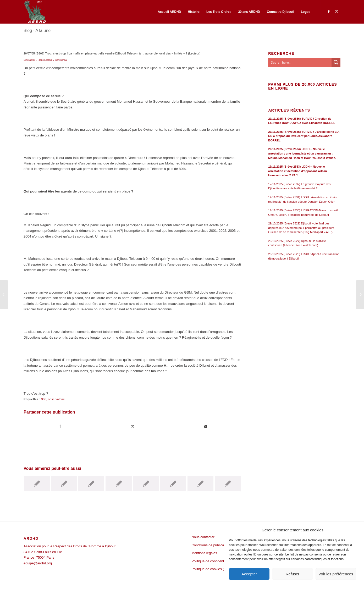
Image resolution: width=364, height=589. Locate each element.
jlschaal (63, 60)
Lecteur (48, 60)
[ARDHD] (35, 12)
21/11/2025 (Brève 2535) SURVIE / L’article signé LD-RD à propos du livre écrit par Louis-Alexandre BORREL (304, 136)
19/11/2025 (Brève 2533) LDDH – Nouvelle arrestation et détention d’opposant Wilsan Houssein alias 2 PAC (297, 171)
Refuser (293, 574)
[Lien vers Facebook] (329, 12)
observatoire (56, 399)
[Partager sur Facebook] (60, 426)
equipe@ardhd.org (38, 563)
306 (44, 399)
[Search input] (300, 62)
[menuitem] (169, 12)
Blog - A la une (37, 31)
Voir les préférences (336, 574)
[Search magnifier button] (336, 62)
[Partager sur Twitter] (133, 426)
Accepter (249, 574)
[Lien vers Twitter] (337, 12)
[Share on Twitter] (205, 426)
